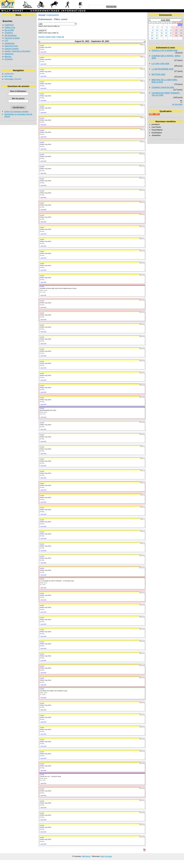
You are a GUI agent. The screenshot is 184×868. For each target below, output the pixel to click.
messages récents (13, 79)
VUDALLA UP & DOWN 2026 (165, 50)
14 (176, 30)
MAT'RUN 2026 (158, 74)
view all (60, 37)
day (54, 37)
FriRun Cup (10, 27)
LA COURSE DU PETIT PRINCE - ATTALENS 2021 (57, 581)
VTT (6, 41)
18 (162, 33)
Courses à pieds (12, 38)
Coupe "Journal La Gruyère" (18, 51)
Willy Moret (86, 856)
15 (181, 30)
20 (171, 33)
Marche (8, 57)
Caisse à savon (12, 49)
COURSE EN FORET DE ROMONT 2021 (54, 691)
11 (162, 30)
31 (157, 38)
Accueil (42, 15)
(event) (42, 45)
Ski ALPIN (9, 30)
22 (181, 33)
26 (166, 36)
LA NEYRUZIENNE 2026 (163, 69)
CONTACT (9, 25)
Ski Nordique (10, 35)
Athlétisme (9, 43)
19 (166, 33)
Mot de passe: (18, 98)
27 (171, 36)
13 (171, 30)
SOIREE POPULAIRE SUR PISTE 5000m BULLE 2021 (58, 288)
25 (162, 36)
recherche (9, 74)
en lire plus (177, 104)
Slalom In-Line (11, 46)
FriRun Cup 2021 (46, 47)
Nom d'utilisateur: (18, 91)
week (48, 37)
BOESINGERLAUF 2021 (48, 410)
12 (166, 30)
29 (181, 36)
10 (157, 30)
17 (157, 33)
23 (152, 36)
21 (176, 33)
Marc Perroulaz (106, 856)
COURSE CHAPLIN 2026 (163, 87)
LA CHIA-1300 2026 (160, 64)
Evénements (53, 15)
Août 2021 (165, 20)
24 (157, 36)
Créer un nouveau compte (16, 111)
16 (152, 33)
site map (8, 76)
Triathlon (9, 33)
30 (152, 38)
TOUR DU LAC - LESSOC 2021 (50, 776)
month (41, 37)
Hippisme (9, 54)
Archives (9, 59)
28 (176, 36)
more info (43, 52)
